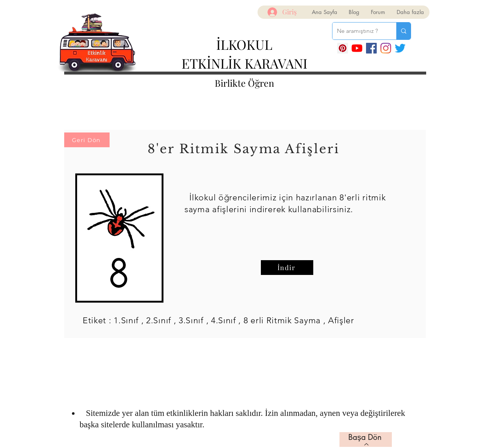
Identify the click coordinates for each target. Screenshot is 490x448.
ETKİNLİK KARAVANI (244, 63)
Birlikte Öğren (244, 83)
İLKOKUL (244, 44)
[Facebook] (371, 48)
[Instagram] (386, 48)
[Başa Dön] (366, 440)
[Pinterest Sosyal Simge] (343, 48)
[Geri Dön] (87, 140)
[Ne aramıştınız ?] (359, 31)
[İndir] (287, 268)
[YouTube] (357, 48)
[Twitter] (400, 48)
